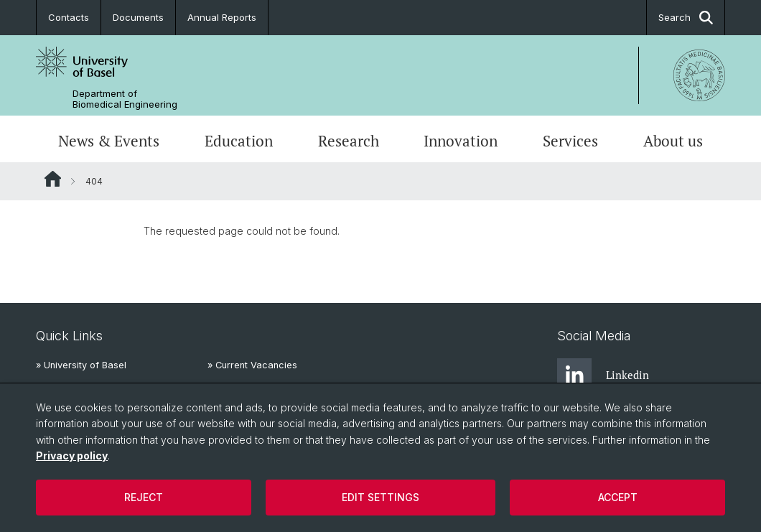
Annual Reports (222, 17)
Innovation (461, 141)
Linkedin (603, 375)
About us (673, 141)
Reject (144, 497)
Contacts (69, 17)
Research (349, 141)
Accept (618, 497)
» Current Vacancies (252, 365)
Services (570, 141)
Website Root (53, 179)
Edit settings (380, 497)
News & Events (109, 141)
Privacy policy (72, 456)
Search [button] (686, 18)
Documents (138, 17)
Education (239, 141)
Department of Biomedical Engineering (125, 99)
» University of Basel (81, 365)
